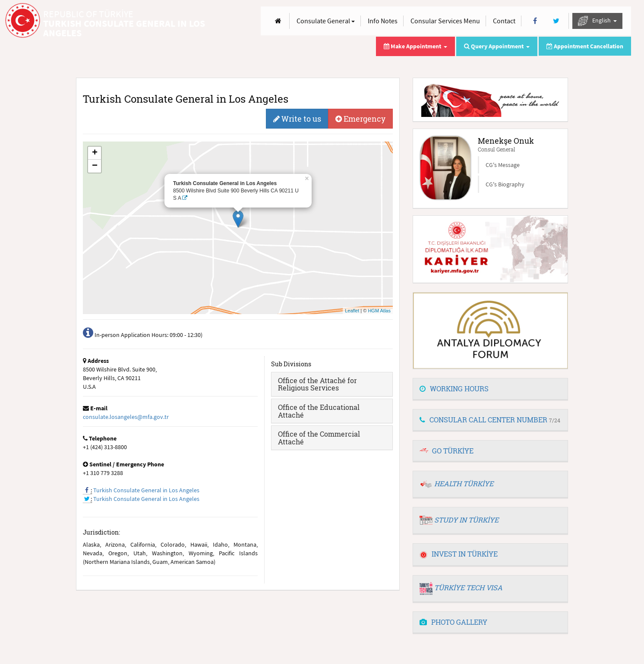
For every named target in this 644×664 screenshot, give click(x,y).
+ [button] (95, 153)
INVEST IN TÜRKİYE (459, 554)
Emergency (360, 119)
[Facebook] (535, 21)
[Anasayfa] (278, 21)
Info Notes (383, 21)
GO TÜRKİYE (453, 451)
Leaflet (352, 311)
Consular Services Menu (445, 21)
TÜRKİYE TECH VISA (468, 587)
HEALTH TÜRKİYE (464, 483)
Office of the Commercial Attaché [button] (319, 438)
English (597, 21)
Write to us (297, 119)
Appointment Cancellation (585, 46)
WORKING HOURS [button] (454, 389)
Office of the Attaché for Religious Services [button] (317, 384)
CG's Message (503, 165)
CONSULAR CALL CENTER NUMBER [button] (490, 420)
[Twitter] (556, 21)
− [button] (95, 166)
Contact (504, 21)
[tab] (332, 384)
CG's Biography (505, 184)
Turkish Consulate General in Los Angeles (146, 490)
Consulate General (326, 21)
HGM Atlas (379, 311)
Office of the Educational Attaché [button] (319, 411)
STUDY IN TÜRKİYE (466, 520)
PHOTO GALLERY (453, 622)
